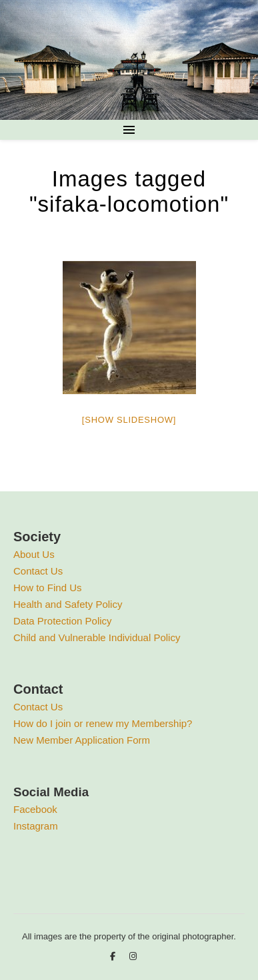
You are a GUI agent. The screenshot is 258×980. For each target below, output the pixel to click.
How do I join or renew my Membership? (103, 723)
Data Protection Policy (63, 621)
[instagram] (133, 956)
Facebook (35, 809)
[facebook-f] (114, 956)
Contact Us (38, 571)
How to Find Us (48, 588)
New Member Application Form (82, 740)
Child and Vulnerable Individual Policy (97, 637)
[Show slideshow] (129, 420)
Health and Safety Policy (68, 604)
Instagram (36, 826)
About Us (34, 554)
